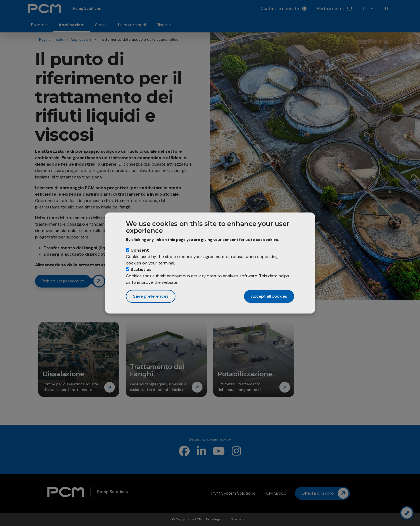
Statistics (141, 269)
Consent (140, 250)
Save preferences (151, 296)
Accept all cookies (269, 296)
